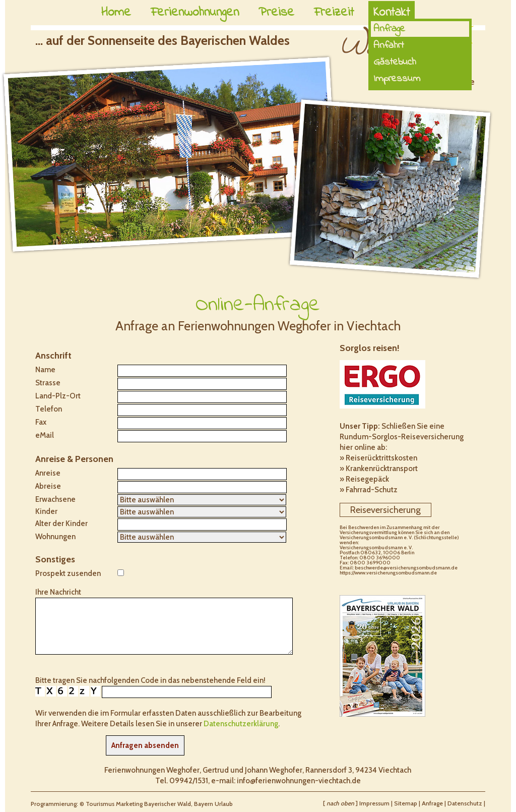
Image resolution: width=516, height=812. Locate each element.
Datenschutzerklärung (241, 724)
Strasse (48, 383)
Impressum (397, 79)
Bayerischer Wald (168, 804)
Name (45, 370)
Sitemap (406, 803)
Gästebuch (395, 62)
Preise (276, 13)
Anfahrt (389, 46)
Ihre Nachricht (58, 592)
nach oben (340, 803)
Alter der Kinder (61, 524)
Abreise (48, 486)
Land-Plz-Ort (58, 396)
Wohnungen (55, 537)
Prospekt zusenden (68, 573)
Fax (41, 422)
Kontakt (392, 13)
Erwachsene (55, 499)
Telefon (49, 409)
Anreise (48, 473)
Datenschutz (465, 803)
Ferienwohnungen (195, 13)
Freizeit (334, 13)
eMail (45, 435)
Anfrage (432, 803)
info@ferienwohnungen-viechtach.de (299, 781)
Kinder (46, 511)
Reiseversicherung (385, 510)
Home (116, 13)
